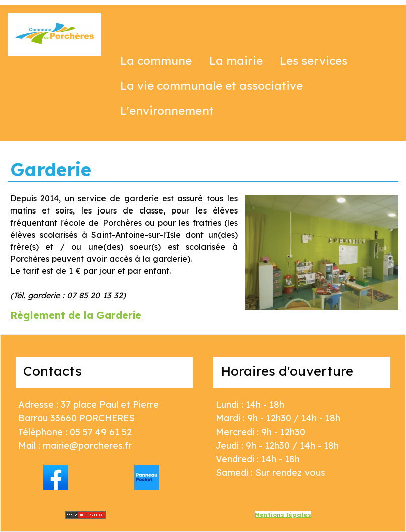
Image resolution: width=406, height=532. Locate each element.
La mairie (236, 61)
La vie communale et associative (212, 86)
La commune (156, 61)
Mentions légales (283, 515)
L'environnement (167, 110)
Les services (314, 61)
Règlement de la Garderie (76, 315)
